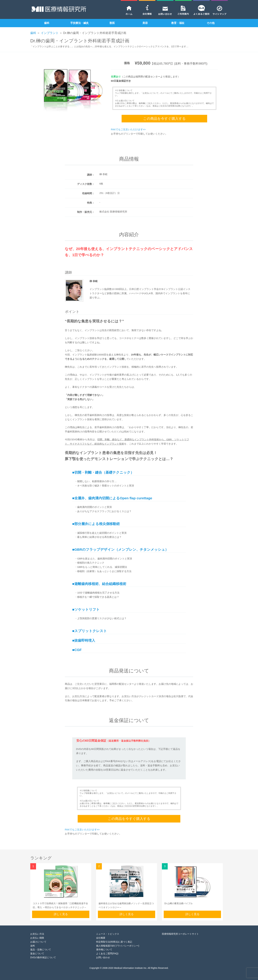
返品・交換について (41, 950)
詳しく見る (61, 914)
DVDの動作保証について (43, 957)
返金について (37, 953)
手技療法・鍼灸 (79, 23)
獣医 (112, 23)
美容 (145, 23)
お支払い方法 (37, 934)
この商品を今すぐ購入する (164, 119)
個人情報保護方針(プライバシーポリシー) (118, 946)
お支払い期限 (37, 938)
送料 (33, 946)
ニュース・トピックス (108, 934)
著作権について (104, 950)
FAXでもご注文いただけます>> (128, 129)
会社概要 (101, 938)
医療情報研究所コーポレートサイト (180, 934)
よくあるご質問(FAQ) (107, 953)
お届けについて (38, 942)
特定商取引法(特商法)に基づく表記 (114, 942)
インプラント (50, 33)
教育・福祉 (178, 23)
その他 (211, 23)
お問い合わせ (103, 957)
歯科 (47, 23)
